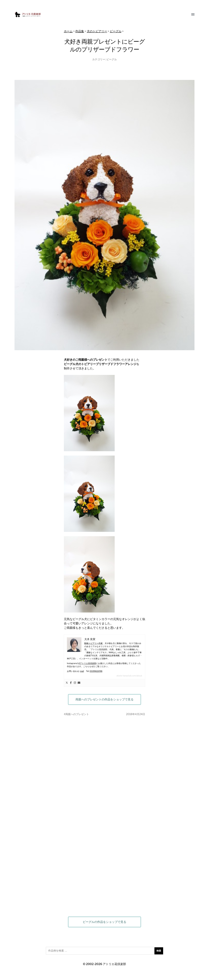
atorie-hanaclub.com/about (129, 676)
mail (82, 671)
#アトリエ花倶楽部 (87, 663)
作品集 (80, 31)
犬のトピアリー (97, 31)
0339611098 (96, 671)
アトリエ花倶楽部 (114, 964)
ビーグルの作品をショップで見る (105, 922)
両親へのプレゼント (77, 714)
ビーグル (116, 31)
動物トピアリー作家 (93, 643)
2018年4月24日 (136, 714)
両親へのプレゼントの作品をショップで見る (105, 699)
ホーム (68, 31)
